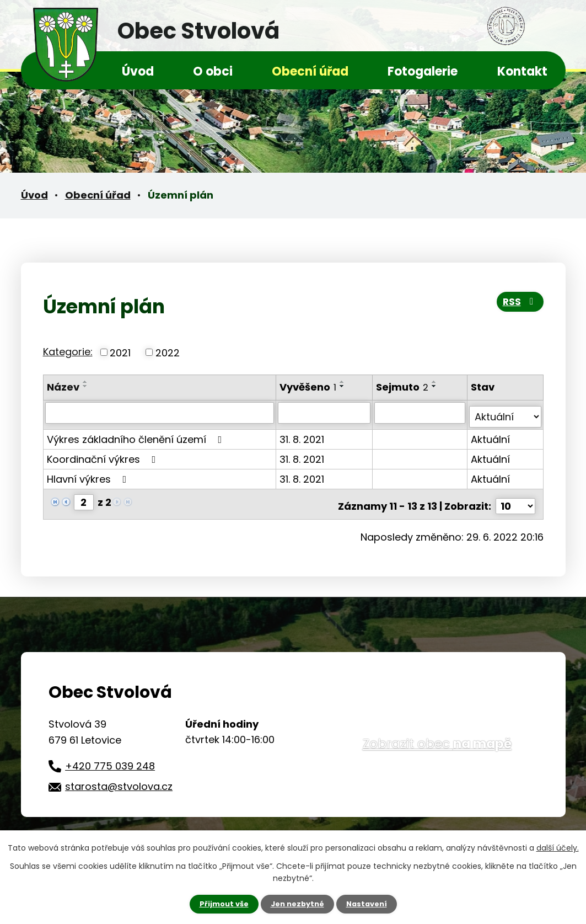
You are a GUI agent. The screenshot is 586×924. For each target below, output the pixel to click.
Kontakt (522, 71)
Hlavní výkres (89, 475)
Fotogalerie (423, 71)
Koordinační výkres (104, 455)
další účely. (558, 847)
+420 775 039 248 (110, 758)
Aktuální (491, 435)
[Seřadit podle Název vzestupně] (85, 382)
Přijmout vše (220, 904)
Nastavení (370, 904)
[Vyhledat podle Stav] (506, 413)
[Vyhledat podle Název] (160, 413)
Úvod (138, 71)
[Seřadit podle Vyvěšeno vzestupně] (343, 382)
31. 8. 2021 (303, 435)
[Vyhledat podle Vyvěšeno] (326, 413)
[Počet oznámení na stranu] (515, 498)
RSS (518, 305)
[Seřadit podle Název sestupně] (85, 386)
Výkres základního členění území (137, 435)
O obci (213, 71)
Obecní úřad (310, 71)
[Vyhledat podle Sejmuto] (420, 413)
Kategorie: (68, 352)
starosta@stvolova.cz (119, 779)
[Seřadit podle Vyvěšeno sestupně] (343, 386)
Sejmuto (403, 387)
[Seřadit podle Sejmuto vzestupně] (436, 382)
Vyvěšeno (309, 387)
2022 (168, 352)
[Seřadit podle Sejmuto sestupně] (436, 386)
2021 (120, 352)
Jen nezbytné (297, 904)
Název (63, 387)
